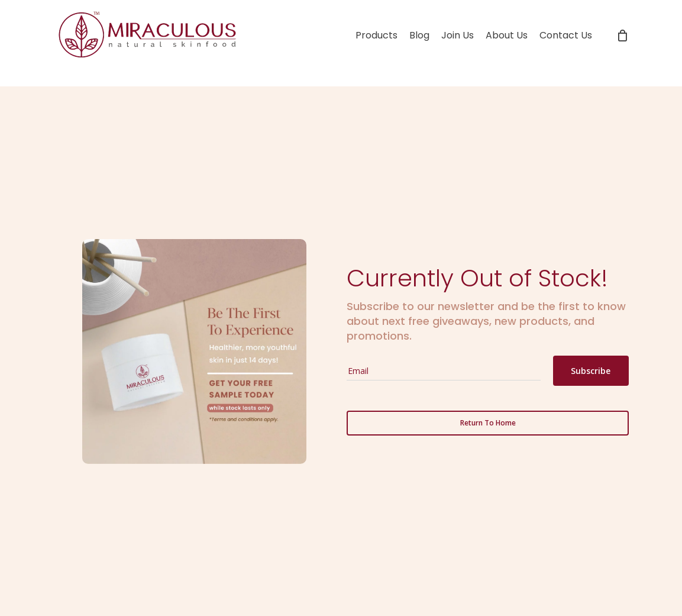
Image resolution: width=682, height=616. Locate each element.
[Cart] (622, 36)
